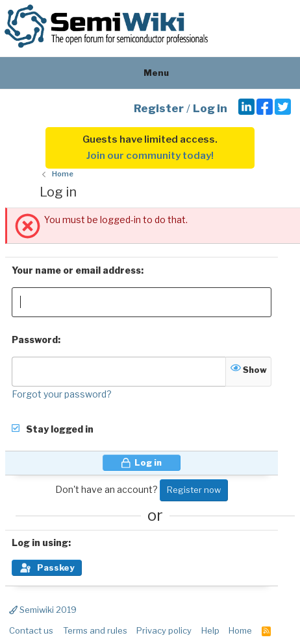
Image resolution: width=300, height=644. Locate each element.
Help (210, 630)
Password (35, 340)
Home (240, 630)
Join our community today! (150, 156)
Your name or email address (76, 270)
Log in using (40, 543)
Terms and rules (95, 630)
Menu (150, 73)
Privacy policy (164, 630)
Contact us (31, 630)
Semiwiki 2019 (43, 610)
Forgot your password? (62, 394)
